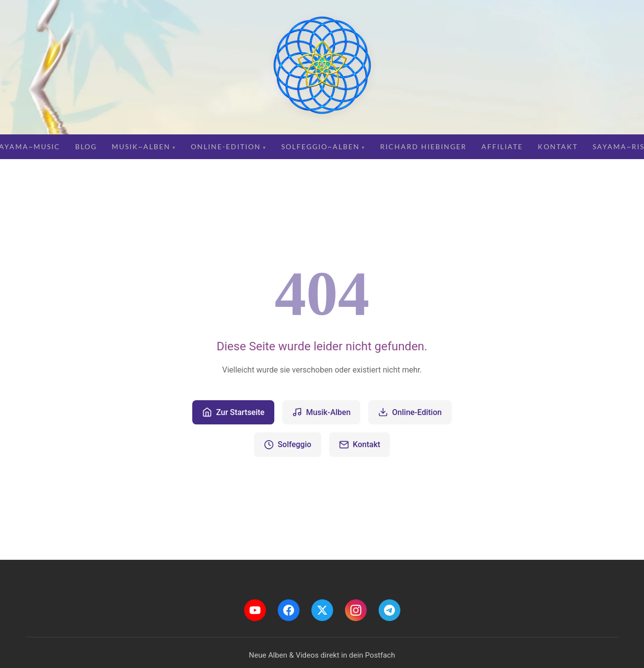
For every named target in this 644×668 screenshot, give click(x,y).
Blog (86, 146)
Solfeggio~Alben (321, 146)
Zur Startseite (233, 412)
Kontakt (558, 146)
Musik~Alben (141, 146)
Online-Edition (226, 146)
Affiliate (502, 146)
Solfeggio (288, 445)
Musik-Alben (321, 412)
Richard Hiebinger (423, 146)
